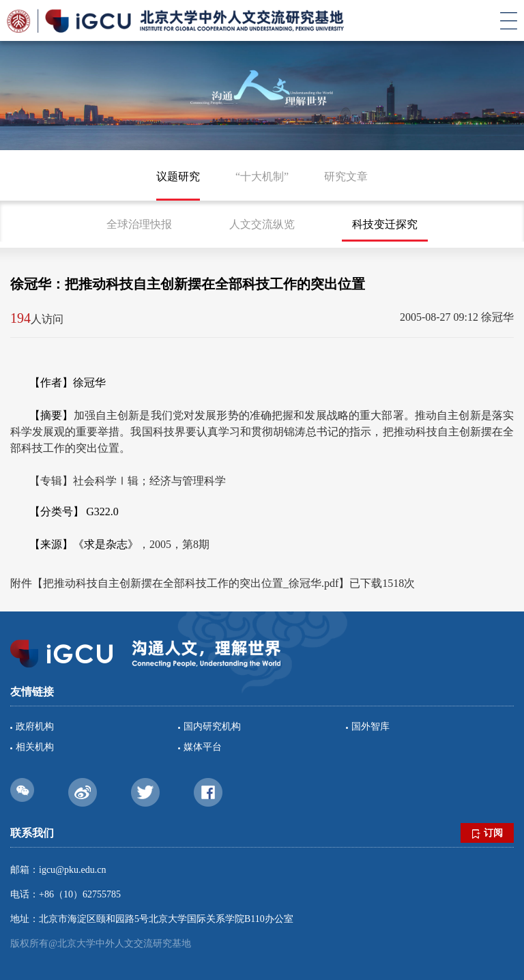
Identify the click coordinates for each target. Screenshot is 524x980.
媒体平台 (203, 747)
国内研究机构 (212, 726)
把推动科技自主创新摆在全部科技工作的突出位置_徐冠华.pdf (191, 583)
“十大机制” (262, 176)
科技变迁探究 (385, 224)
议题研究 (178, 176)
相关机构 (35, 747)
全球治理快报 (139, 224)
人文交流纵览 (262, 224)
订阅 (487, 833)
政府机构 (35, 726)
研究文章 (346, 176)
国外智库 (370, 726)
